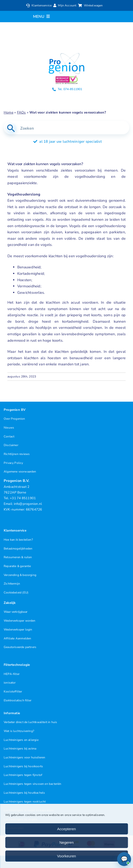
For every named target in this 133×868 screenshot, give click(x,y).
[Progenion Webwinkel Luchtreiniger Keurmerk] (67, 77)
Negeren (67, 842)
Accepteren (67, 829)
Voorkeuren (66, 856)
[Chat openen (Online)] (124, 859)
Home (9, 112)
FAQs (21, 112)
